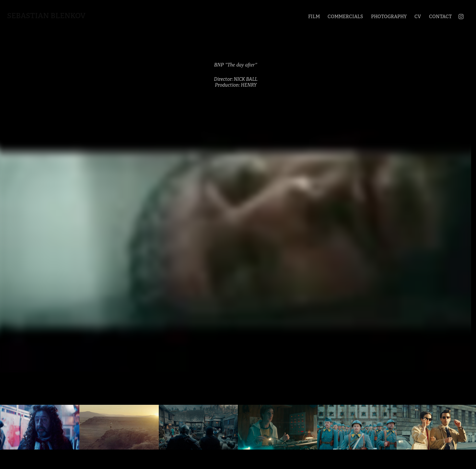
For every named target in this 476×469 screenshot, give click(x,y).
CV (418, 17)
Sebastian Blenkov (46, 16)
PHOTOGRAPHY (389, 17)
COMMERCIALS (345, 17)
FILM (314, 17)
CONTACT (440, 17)
